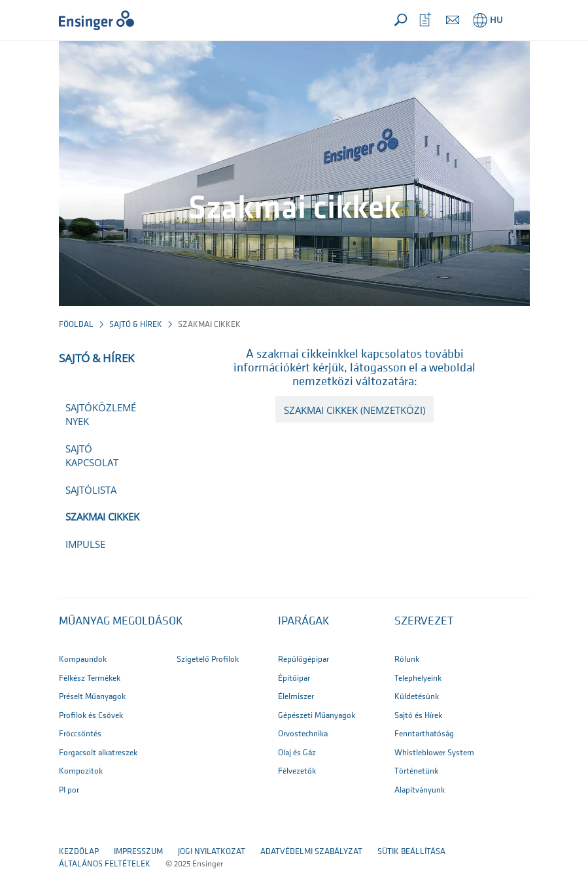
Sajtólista (91, 490)
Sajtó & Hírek (136, 325)
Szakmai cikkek (102, 517)
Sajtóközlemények (101, 414)
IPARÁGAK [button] (304, 622)
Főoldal (76, 325)
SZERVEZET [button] (424, 622)
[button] (517, 20)
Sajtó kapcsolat (92, 455)
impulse (85, 544)
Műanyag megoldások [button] (121, 622)
